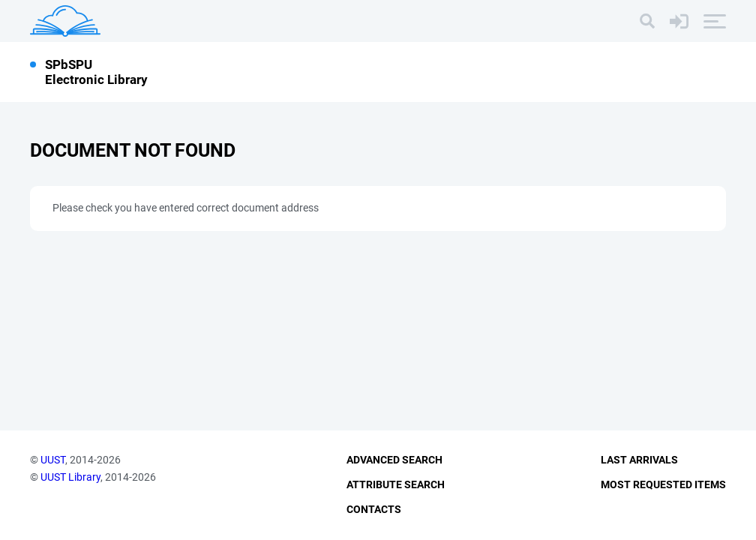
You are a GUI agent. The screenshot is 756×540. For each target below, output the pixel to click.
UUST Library (70, 477)
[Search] (647, 21)
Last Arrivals (639, 460)
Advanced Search (394, 460)
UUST (53, 460)
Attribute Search (396, 484)
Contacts (374, 509)
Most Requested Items (663, 484)
